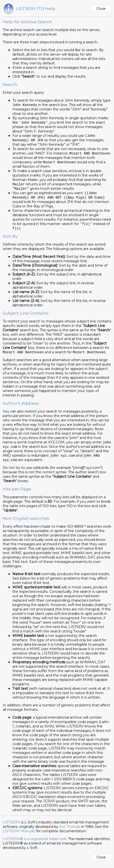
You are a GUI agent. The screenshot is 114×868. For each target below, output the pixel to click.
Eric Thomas (70, 831)
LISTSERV (11, 826)
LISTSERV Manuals (19, 835)
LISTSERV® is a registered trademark (35, 843)
